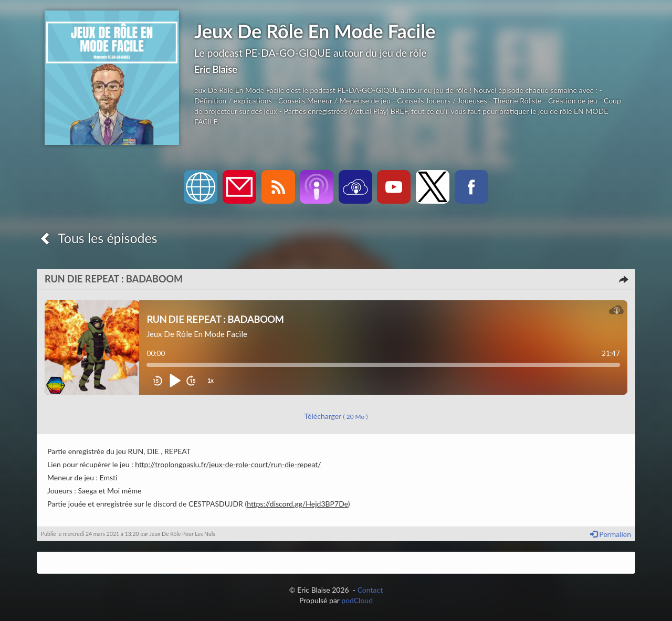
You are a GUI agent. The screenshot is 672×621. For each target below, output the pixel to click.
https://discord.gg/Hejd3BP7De (297, 504)
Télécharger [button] (336, 416)
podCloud (357, 600)
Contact (370, 590)
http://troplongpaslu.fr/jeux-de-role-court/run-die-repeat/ (228, 464)
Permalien (611, 534)
